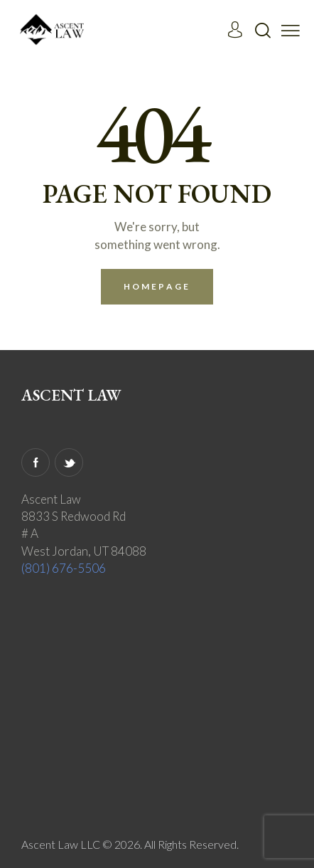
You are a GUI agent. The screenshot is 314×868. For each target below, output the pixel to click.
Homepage (157, 286)
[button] (291, 29)
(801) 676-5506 (64, 568)
